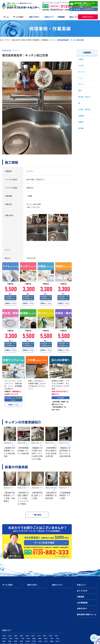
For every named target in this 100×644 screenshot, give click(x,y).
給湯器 (81, 128)
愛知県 (40, 638)
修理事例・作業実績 (40, 40)
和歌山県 (28, 641)
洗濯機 (81, 116)
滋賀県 (21, 641)
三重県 (52, 638)
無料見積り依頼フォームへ (84, 4)
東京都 (50, 636)
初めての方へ (34, 17)
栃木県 (11, 638)
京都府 (10, 641)
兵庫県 (4, 641)
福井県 (45, 636)
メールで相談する (62, 556)
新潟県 (27, 636)
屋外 (80, 91)
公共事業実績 (82, 603)
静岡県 (34, 638)
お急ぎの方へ (88, 17)
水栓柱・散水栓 (84, 109)
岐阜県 (46, 638)
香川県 (57, 641)
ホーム (6, 17)
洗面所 (81, 122)
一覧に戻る (37, 515)
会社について (74, 17)
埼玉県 (28, 638)
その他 (81, 65)
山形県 (10, 636)
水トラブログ (82, 591)
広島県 (40, 641)
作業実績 (61, 17)
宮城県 (16, 636)
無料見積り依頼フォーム (87, 614)
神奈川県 (4, 638)
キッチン (52, 40)
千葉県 (22, 638)
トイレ (81, 78)
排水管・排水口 (84, 97)
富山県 (33, 636)
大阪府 (57, 638)
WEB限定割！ (83, 9)
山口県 (46, 641)
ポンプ (81, 84)
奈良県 (16, 641)
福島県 (21, 636)
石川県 (39, 636)
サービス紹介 (18, 17)
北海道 (4, 636)
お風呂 (81, 59)
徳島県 (52, 641)
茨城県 (56, 636)
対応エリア (49, 17)
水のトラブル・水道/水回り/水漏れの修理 (16, 40)
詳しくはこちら (34, 207)
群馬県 (17, 638)
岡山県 (34, 641)
